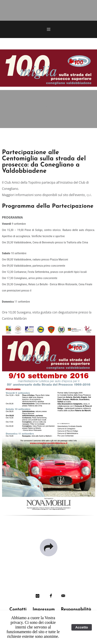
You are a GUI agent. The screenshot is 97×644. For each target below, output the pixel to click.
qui (89, 195)
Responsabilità (76, 609)
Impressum (44, 609)
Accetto (82, 627)
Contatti (18, 609)
